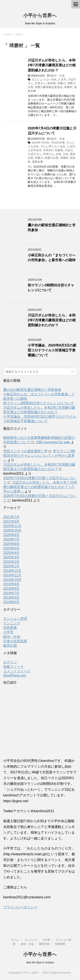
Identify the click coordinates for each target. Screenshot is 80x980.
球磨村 (68, 87)
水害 (58, 154)
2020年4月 (11, 553)
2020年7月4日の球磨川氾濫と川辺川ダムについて (52, 131)
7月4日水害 (58, 143)
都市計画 (10, 646)
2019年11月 (12, 575)
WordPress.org (15, 675)
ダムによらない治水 (44, 79)
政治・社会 (58, 76)
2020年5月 (11, 548)
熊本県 (52, 83)
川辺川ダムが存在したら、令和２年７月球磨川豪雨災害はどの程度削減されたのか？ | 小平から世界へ (40, 487)
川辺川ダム (35, 154)
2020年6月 (11, 544)
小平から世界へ (40, 15)
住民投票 (10, 628)
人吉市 (62, 79)
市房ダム (40, 83)
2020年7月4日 (40, 143)
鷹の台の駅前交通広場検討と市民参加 (32, 390)
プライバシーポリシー (20, 907)
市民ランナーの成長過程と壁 (25, 451)
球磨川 (62, 83)
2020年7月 (11, 539)
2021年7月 (11, 517)
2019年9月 (11, 584)
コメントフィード (17, 671)
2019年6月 (11, 598)
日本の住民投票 (15, 641)
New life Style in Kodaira (40, 963)
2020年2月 (11, 562)
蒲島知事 (38, 162)
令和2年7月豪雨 (53, 150)
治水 (66, 154)
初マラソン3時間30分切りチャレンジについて (51, 288)
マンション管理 (15, 619)
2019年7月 (11, 593)
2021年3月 (11, 521)
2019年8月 (11, 589)
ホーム (15, 940)
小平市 (8, 632)
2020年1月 (11, 566)
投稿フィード (13, 667)
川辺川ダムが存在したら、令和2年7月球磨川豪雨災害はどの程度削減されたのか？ (52, 65)
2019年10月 (12, 580)
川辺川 (69, 150)
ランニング (12, 623)
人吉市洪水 (35, 150)
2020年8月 (11, 535)
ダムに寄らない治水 (53, 146)
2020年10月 (12, 530)
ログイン (10, 662)
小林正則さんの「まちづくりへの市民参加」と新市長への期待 (52, 258)
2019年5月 (11, 602)
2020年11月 (12, 526)
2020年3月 (11, 557)
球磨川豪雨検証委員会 (49, 87)
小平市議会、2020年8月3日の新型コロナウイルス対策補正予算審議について (52, 350)
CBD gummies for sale (53, 442)
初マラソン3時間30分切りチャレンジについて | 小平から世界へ (39, 456)
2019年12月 (12, 571)
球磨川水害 (52, 158)
